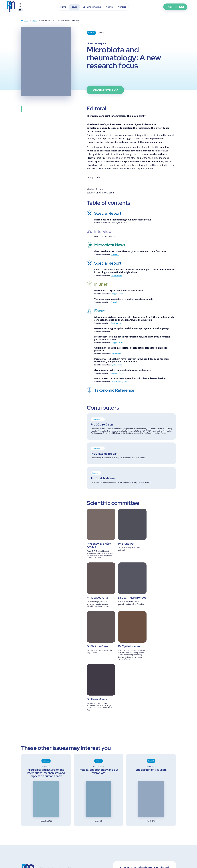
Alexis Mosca (116, 323)
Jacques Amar (116, 354)
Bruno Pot (115, 254)
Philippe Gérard (117, 294)
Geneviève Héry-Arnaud (120, 382)
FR (20, 4)
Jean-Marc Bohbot (118, 373)
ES (20, 7)
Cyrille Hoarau (116, 275)
